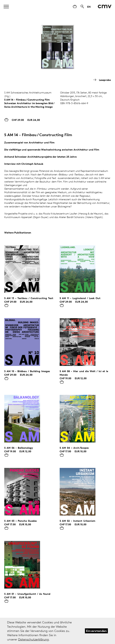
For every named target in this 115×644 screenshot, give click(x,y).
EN (89, 7)
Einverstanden (96, 631)
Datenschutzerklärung (33, 639)
